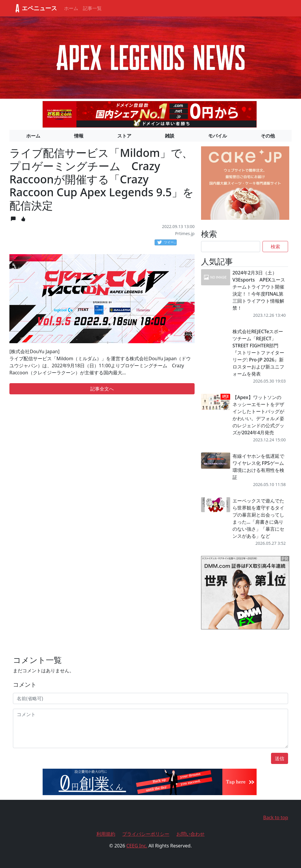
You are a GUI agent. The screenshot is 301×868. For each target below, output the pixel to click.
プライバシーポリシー (146, 834)
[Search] (231, 247)
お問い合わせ (190, 834)
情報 (79, 136)
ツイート (167, 242)
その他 (268, 136)
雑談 (170, 136)
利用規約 (106, 834)
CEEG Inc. (137, 846)
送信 (280, 758)
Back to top (276, 817)
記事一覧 (92, 8)
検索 (275, 247)
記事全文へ (102, 389)
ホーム (71, 8)
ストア (124, 136)
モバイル (218, 136)
